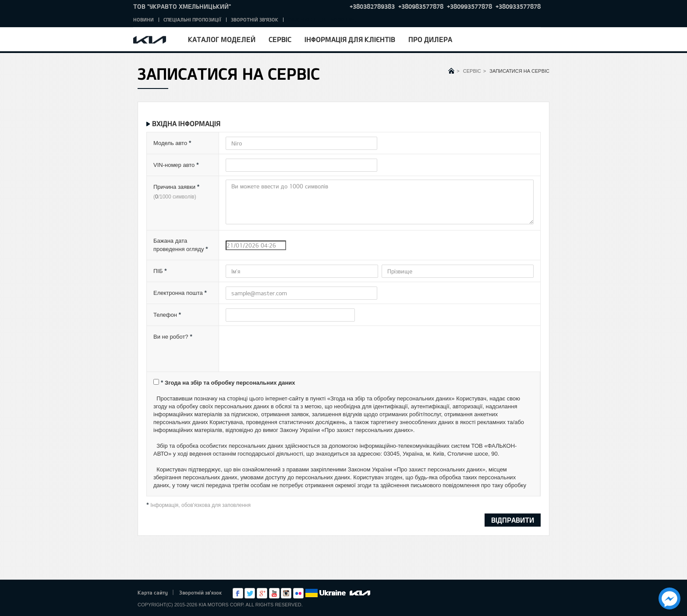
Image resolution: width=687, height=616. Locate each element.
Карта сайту (153, 592)
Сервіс (280, 39)
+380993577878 (469, 6)
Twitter (250, 593)
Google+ (262, 593)
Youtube (274, 593)
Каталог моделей (222, 39)
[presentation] (292, 351)
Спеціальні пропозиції (192, 19)
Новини (143, 19)
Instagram (286, 593)
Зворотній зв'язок (255, 19)
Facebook (238, 593)
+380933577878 (518, 6)
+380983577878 (421, 6)
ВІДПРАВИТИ (513, 520)
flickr (298, 593)
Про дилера (430, 39)
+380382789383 (372, 6)
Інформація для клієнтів (350, 39)
